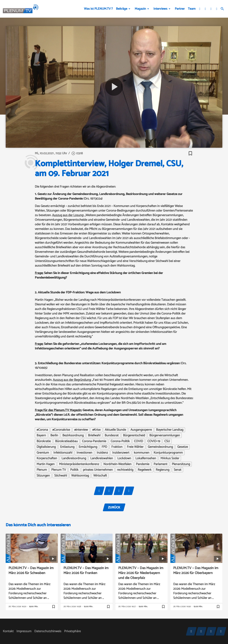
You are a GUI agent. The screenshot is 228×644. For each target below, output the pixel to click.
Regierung (163, 470)
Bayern (41, 435)
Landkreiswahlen (102, 458)
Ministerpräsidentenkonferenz (79, 464)
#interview (81, 430)
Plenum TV (59, 470)
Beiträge (122, 9)
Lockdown (124, 458)
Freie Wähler (135, 447)
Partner (180, 9)
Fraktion (117, 447)
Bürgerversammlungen (165, 435)
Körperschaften (47, 458)
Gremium (43, 453)
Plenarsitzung (181, 464)
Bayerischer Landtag (170, 430)
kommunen (142, 453)
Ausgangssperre (141, 430)
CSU (167, 441)
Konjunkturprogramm (168, 453)
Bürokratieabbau (66, 441)
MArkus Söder (170, 458)
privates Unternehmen (98, 470)
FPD (104, 447)
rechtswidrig (125, 470)
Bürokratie (44, 441)
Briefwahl (94, 435)
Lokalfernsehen (146, 458)
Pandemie (143, 464)
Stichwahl (61, 476)
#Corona (42, 430)
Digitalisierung (46, 447)
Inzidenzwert (121, 453)
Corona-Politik (120, 441)
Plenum (42, 470)
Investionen (84, 453)
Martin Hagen (46, 464)
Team (192, 9)
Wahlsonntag (80, 476)
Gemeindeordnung (160, 447)
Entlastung (67, 447)
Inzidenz (102, 453)
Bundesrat (112, 435)
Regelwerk (145, 470)
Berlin (54, 435)
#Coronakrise (61, 430)
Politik (74, 470)
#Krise (96, 430)
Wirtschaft (100, 476)
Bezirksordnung (73, 435)
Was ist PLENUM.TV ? (98, 9)
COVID (138, 441)
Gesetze (183, 447)
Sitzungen (43, 476)
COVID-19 (154, 441)
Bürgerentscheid (134, 435)
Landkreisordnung (74, 458)
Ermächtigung (88, 447)
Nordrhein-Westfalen (117, 464)
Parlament (160, 464)
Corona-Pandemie (94, 441)
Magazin (140, 9)
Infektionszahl (63, 453)
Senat (178, 470)
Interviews (160, 9)
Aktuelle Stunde (115, 430)
